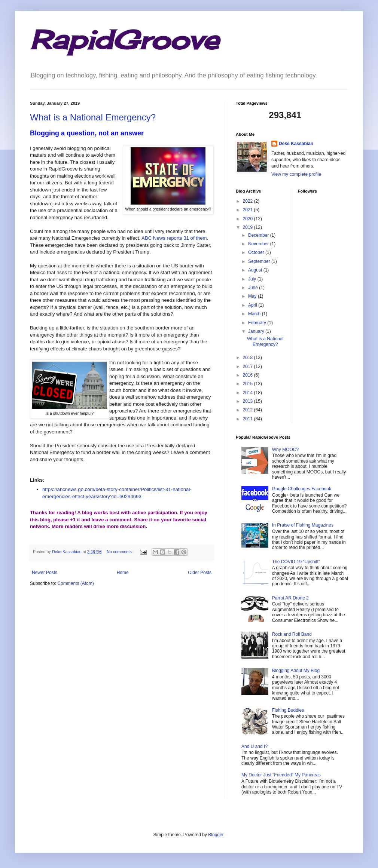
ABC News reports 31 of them (174, 238)
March (255, 314)
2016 (249, 375)
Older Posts (200, 573)
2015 (249, 384)
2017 (249, 366)
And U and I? (254, 746)
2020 (249, 219)
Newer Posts (45, 573)
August (256, 270)
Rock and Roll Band (292, 634)
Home (123, 573)
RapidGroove (124, 40)
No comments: (120, 552)
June (254, 288)
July (253, 279)
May (253, 296)
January (257, 331)
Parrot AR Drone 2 (290, 598)
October (257, 252)
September (260, 261)
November (259, 244)
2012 (249, 410)
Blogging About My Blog (296, 671)
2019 (249, 227)
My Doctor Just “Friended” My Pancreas (281, 775)
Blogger (216, 835)
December (259, 235)
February (258, 323)
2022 (249, 201)
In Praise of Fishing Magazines (303, 525)
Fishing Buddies (288, 710)
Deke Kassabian (296, 144)
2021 (249, 210)
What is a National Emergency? (93, 117)
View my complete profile (296, 174)
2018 (249, 358)
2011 (249, 419)
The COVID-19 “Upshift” (296, 562)
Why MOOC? (285, 450)
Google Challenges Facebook (302, 489)
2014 (249, 393)
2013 (249, 401)
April (253, 305)
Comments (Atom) (75, 583)
